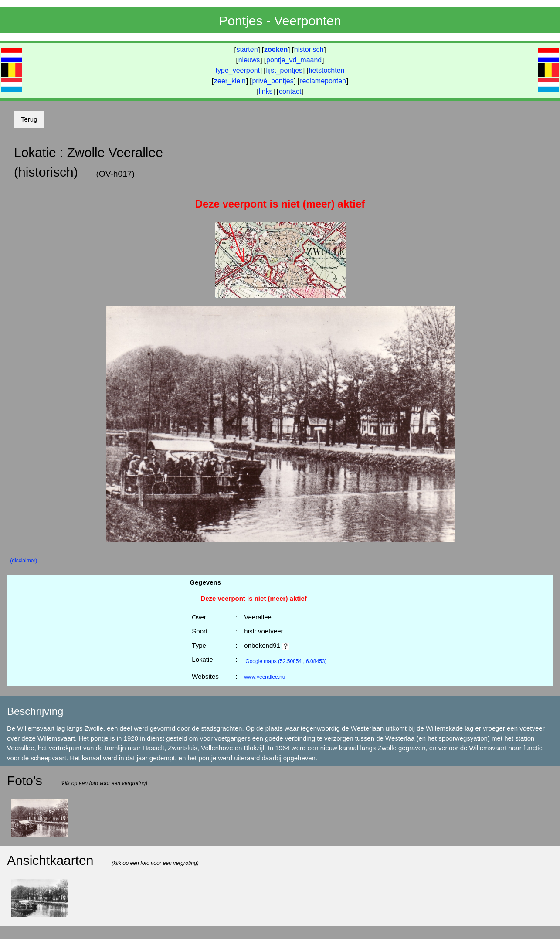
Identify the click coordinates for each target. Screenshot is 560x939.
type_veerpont (238, 70)
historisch (309, 49)
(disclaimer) (24, 561)
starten (247, 49)
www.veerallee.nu (265, 677)
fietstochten (327, 70)
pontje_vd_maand (294, 60)
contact (290, 91)
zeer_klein (230, 81)
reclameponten (323, 81)
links (265, 91)
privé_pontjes (273, 81)
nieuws (249, 60)
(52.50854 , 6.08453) (286, 661)
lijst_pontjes (284, 70)
